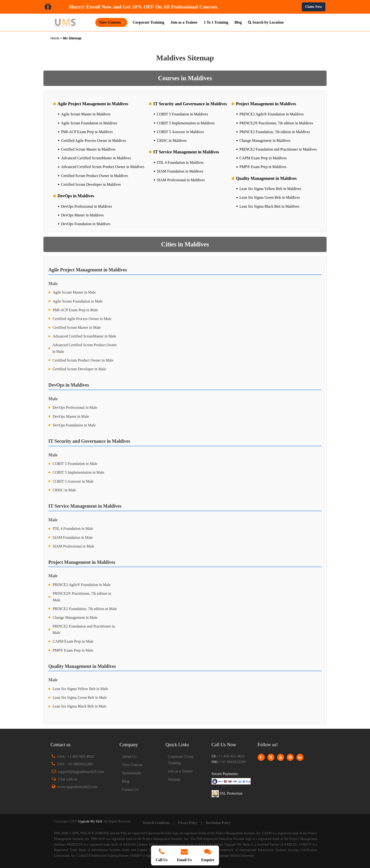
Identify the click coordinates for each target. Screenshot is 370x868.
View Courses (132, 765)
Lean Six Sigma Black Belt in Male (80, 706)
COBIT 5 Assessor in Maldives (181, 132)
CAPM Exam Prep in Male (73, 641)
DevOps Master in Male (71, 416)
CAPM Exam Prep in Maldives (263, 158)
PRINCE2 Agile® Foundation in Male (82, 585)
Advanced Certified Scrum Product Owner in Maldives (103, 167)
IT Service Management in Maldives (186, 152)
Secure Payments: (225, 774)
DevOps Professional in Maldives (87, 206)
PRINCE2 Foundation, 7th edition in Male (85, 609)
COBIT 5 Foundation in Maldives (183, 114)
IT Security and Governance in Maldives (190, 104)
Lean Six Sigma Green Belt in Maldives (270, 197)
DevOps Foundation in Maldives (86, 224)
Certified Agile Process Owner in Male (82, 319)
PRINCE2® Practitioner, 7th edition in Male (82, 597)
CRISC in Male (64, 490)
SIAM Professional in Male (73, 546)
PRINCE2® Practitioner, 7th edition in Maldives (276, 123)
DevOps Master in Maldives (82, 215)
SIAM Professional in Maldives (181, 180)
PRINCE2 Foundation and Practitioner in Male (84, 629)
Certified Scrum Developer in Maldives (91, 184)
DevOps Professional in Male (75, 407)
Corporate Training (148, 22)
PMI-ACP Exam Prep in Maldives (87, 132)
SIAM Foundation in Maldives (180, 171)
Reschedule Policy (218, 823)
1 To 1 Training (216, 22)
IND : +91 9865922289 (75, 764)
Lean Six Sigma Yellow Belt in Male (80, 689)
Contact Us (130, 790)
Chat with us (68, 779)
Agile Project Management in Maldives (93, 104)
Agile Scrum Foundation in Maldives (89, 123)
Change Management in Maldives (265, 141)
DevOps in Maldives (76, 196)
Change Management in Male (75, 617)
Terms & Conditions (156, 823)
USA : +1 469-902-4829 (75, 756)
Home (55, 38)
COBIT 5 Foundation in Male (75, 464)
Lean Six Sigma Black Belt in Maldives (269, 206)
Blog (238, 22)
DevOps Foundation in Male (74, 425)
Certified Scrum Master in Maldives (88, 149)
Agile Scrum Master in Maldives (86, 114)
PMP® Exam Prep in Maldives (263, 167)
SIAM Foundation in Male (73, 537)
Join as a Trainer (184, 22)
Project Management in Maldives (266, 104)
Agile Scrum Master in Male (74, 292)
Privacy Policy (188, 823)
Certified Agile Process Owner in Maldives (94, 141)
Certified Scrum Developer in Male (79, 369)
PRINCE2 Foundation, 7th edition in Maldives (275, 132)
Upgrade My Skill (90, 821)
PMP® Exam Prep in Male (73, 650)
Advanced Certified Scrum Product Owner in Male (85, 348)
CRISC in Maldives (172, 141)
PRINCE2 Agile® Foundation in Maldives (272, 114)
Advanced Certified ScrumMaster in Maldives (96, 158)
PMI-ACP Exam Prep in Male (75, 310)
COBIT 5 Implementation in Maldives (186, 123)
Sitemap (174, 779)
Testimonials (132, 773)
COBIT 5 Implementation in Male (78, 472)
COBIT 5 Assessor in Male (73, 481)
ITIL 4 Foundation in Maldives (180, 162)
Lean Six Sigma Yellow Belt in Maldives (270, 189)
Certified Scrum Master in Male (77, 327)
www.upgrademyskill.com (77, 787)
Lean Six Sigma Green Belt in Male (80, 697)
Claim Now (314, 7)
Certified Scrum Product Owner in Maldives (95, 176)
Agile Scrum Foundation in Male (78, 301)
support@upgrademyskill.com (81, 772)
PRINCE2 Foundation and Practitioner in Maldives (278, 149)
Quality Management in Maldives (266, 178)
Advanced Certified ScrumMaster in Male (84, 336)
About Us (129, 756)
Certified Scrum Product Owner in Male (83, 360)
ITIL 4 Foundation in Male (73, 529)
